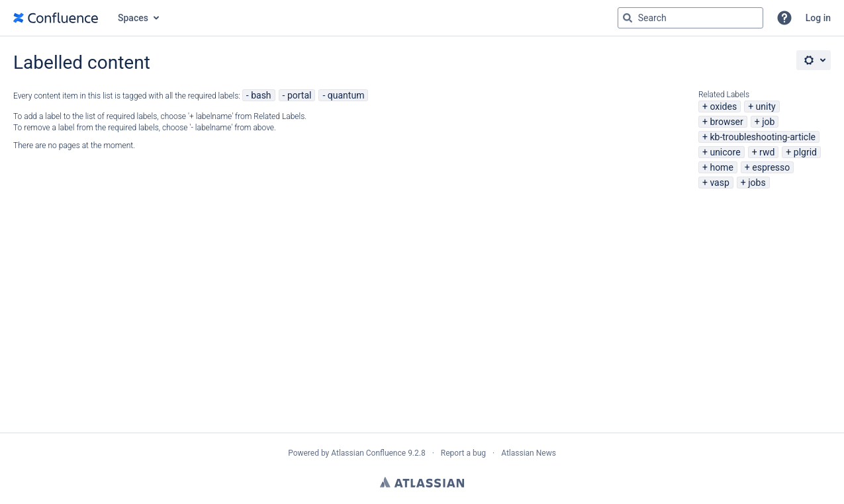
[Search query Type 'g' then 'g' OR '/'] (690, 18)
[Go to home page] (56, 18)
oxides (723, 106)
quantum (346, 95)
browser (726, 122)
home (721, 167)
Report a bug (463, 453)
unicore (725, 152)
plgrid (805, 152)
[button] (784, 18)
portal (300, 95)
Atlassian (422, 482)
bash (261, 95)
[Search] (628, 18)
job (768, 122)
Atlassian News (529, 453)
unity (766, 106)
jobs (757, 183)
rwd (767, 152)
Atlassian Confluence (368, 453)
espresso (771, 167)
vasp (719, 183)
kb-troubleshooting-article (763, 137)
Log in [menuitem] (818, 18)
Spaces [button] (133, 18)
